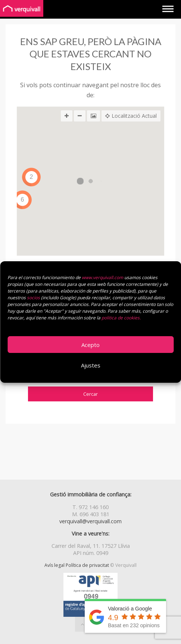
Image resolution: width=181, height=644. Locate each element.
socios (33, 298)
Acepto (90, 345)
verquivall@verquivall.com (90, 521)
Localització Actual (131, 116)
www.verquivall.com (103, 277)
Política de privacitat (87, 565)
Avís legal (54, 565)
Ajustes (91, 365)
